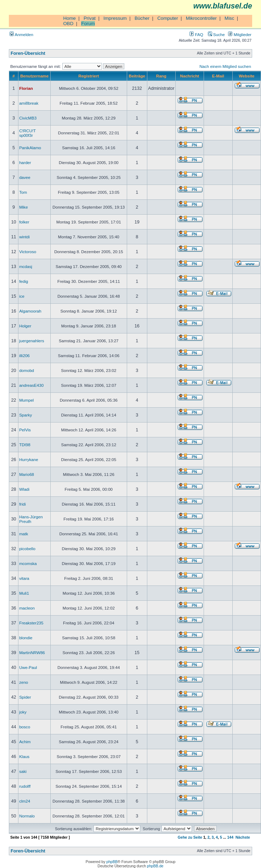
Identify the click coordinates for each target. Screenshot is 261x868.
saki (23, 771)
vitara (24, 578)
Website (246, 76)
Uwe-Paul (28, 667)
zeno (24, 682)
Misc (229, 18)
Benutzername (34, 76)
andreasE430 (31, 385)
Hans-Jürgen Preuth (31, 519)
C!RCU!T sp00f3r (27, 133)
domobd (27, 370)
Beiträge (137, 76)
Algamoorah (30, 311)
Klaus (24, 756)
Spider (25, 697)
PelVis (25, 430)
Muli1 (24, 593)
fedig (24, 281)
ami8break (29, 103)
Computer (168, 18)
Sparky (25, 415)
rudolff (25, 786)
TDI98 (25, 445)
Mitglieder (240, 34)
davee (25, 177)
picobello (27, 549)
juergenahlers (32, 341)
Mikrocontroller (201, 18)
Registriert (89, 76)
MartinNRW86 (32, 653)
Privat (90, 18)
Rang (161, 76)
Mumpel (26, 400)
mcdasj (26, 266)
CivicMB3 (28, 118)
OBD (68, 24)
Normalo (27, 816)
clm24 (25, 801)
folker (24, 222)
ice (22, 296)
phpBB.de (155, 866)
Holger (25, 326)
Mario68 (27, 474)
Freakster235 (31, 623)
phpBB (112, 862)
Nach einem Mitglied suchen (225, 66)
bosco (25, 727)
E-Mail (218, 76)
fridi (22, 504)
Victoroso (28, 252)
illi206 (24, 356)
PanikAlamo (30, 148)
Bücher (142, 18)
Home (69, 18)
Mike (24, 207)
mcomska (28, 563)
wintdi (24, 237)
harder (25, 162)
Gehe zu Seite (190, 837)
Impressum (115, 18)
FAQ (196, 34)
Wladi (24, 489)
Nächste (243, 837)
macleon (27, 608)
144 (230, 837)
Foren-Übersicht (28, 53)
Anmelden (21, 34)
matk (24, 534)
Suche (216, 34)
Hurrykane (29, 459)
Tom (23, 192)
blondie (26, 638)
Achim (25, 742)
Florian (26, 88)
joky (23, 712)
